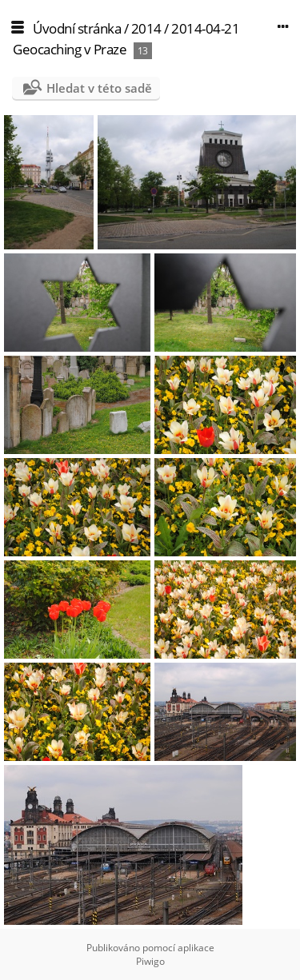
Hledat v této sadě (99, 88)
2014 (146, 28)
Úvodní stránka (77, 28)
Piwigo (150, 961)
